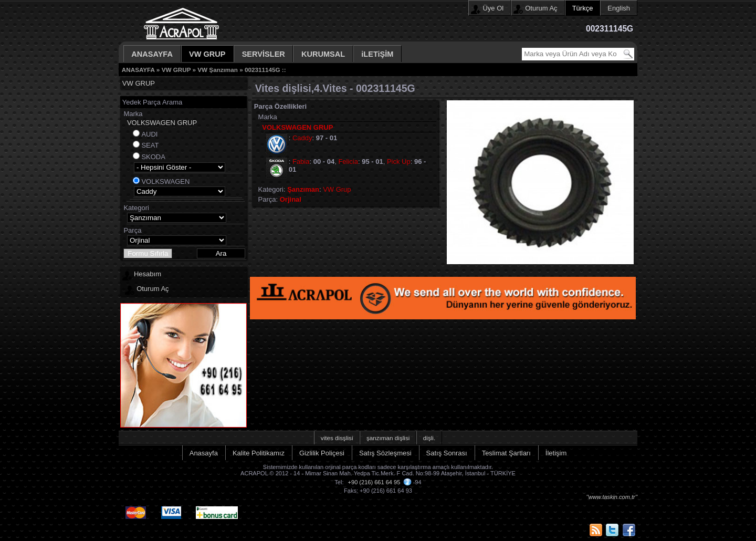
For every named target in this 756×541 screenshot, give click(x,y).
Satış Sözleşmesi (385, 453)
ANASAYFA (152, 54)
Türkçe (583, 8)
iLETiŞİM (377, 54)
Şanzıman (303, 189)
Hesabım (148, 274)
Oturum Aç (541, 8)
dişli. (429, 438)
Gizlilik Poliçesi (322, 453)
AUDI (149, 134)
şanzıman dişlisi (388, 438)
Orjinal (291, 199)
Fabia (301, 162)
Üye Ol (493, 8)
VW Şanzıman (218, 70)
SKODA (153, 157)
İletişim (556, 453)
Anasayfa (204, 453)
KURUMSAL (323, 54)
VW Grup (337, 189)
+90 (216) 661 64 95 (374, 482)
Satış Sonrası (447, 453)
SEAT (150, 145)
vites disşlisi (337, 438)
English (619, 8)
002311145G (262, 70)
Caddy (302, 138)
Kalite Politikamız (259, 453)
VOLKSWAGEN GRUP (162, 123)
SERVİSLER (264, 54)
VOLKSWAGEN (165, 181)
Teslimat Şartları (506, 453)
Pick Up (399, 162)
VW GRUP (207, 54)
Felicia (348, 162)
